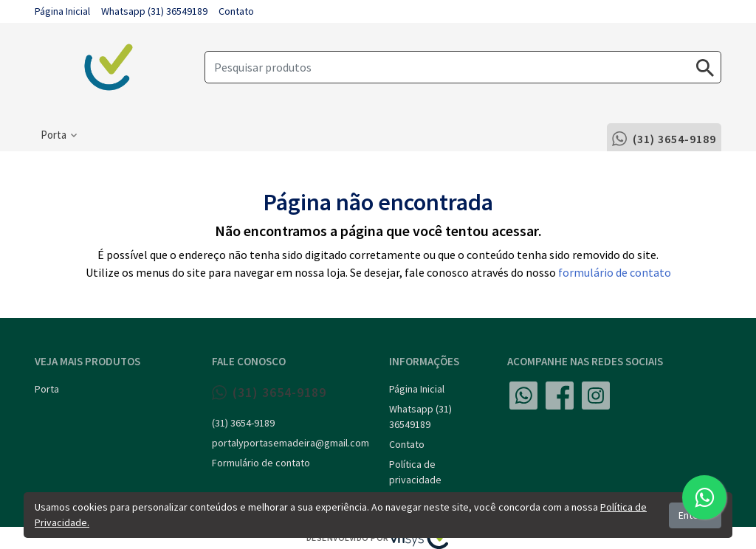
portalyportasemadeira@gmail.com (289, 443)
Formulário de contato (261, 463)
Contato (236, 11)
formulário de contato (615, 272)
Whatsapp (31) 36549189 (154, 11)
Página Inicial (62, 11)
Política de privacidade (415, 472)
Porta (47, 389)
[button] (59, 135)
